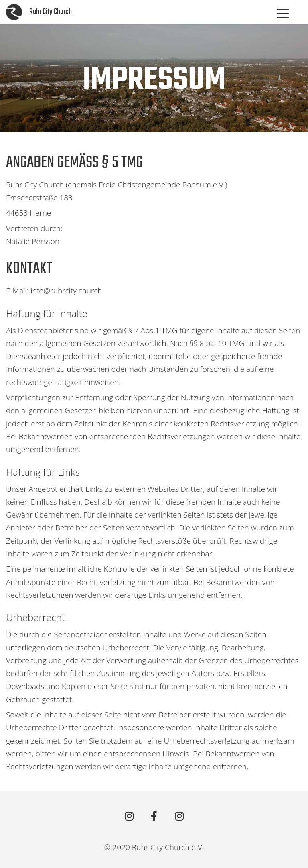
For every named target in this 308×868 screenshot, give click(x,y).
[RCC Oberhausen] (179, 816)
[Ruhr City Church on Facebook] (154, 816)
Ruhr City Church (51, 12)
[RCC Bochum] (129, 816)
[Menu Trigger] (283, 13)
